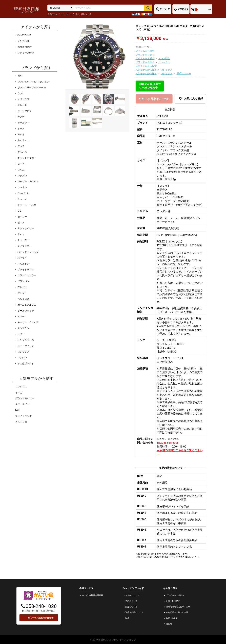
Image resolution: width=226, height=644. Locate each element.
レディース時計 (25, 53)
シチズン (22, 176)
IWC (19, 76)
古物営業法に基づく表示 (177, 612)
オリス (21, 129)
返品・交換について (134, 612)
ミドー (21, 316)
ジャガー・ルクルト (28, 181)
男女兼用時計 (24, 47)
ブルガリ (22, 287)
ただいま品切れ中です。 (155, 99)
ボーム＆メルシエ (27, 305)
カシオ (21, 134)
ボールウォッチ (25, 311)
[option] (97, 57)
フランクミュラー (27, 275)
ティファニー (24, 246)
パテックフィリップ (28, 252)
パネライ (22, 258)
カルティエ (23, 140)
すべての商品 (24, 35)
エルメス (22, 105)
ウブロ (21, 93)
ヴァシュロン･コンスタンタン (33, 82)
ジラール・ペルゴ (27, 205)
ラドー (21, 334)
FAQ (127, 618)
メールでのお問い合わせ (40, 618)
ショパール (23, 193)
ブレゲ (21, 293)
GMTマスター (184, 73)
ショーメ (22, 199)
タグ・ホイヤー (25, 228)
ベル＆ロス (23, 299)
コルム (21, 170)
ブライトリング (25, 269)
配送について (131, 607)
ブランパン (23, 281)
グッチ (21, 146)
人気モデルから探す (146, 66)
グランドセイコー (27, 158)
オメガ (21, 117)
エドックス (23, 99)
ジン (20, 211)
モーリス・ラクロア (28, 322)
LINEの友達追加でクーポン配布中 (150, 86)
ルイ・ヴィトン (73, 14)
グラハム (22, 152)
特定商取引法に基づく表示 (178, 607)
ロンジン (22, 358)
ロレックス (86, 14)
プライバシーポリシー (176, 595)
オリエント (23, 123)
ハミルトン (23, 264)
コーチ (21, 164)
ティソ (21, 234)
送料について (131, 601)
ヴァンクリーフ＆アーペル (31, 87)
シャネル (22, 187)
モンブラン (23, 328)
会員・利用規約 (173, 601)
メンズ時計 (23, 41)
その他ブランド (25, 363)
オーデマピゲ (24, 111)
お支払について (132, 595)
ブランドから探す (145, 55)
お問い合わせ (172, 618)
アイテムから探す (145, 51)
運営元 (169, 624)
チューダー (23, 240)
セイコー (22, 217)
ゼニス (21, 222)
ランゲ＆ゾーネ (25, 340)
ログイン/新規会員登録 (93, 595)
